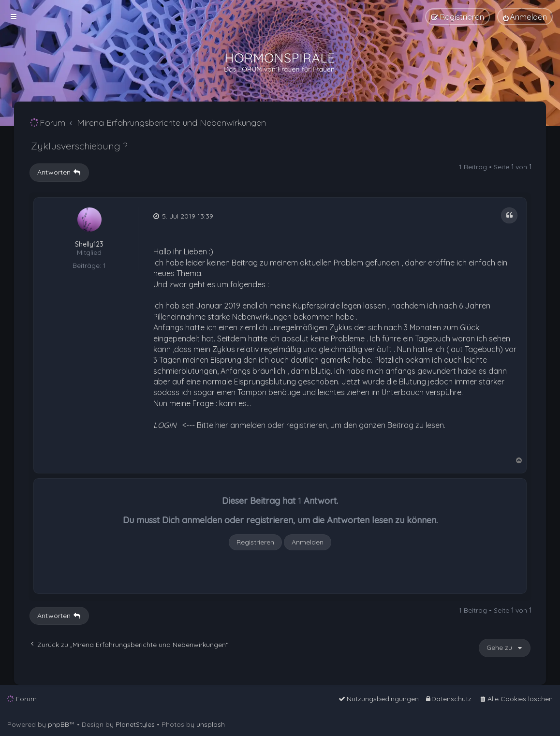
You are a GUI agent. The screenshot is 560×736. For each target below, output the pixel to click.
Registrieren (255, 542)
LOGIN (165, 425)
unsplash (211, 724)
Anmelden (308, 542)
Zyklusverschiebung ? (79, 146)
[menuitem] (525, 17)
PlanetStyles (135, 724)
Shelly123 (89, 244)
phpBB (59, 724)
